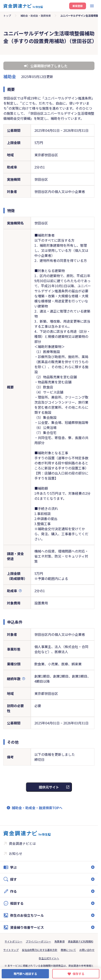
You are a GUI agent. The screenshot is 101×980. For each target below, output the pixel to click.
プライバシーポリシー (38, 941)
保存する (78, 974)
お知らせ (16, 853)
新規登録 (78, 6)
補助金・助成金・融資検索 (36, 16)
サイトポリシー (13, 941)
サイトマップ (11, 950)
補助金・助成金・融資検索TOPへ (37, 808)
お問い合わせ (87, 950)
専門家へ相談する (25, 974)
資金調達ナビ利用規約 (81, 941)
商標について (68, 950)
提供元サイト (49, 787)
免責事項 (59, 941)
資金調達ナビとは (22, 843)
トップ (7, 16)
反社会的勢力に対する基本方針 (40, 950)
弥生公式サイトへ (49, 958)
